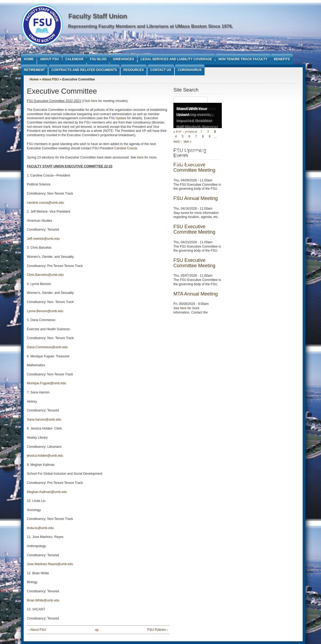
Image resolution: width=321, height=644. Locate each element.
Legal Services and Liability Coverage (176, 59)
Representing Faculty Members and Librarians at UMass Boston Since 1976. (151, 26)
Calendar (74, 59)
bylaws (122, 118)
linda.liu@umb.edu (40, 528)
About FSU (49, 59)
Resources (134, 70)
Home (29, 59)
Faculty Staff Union (98, 16)
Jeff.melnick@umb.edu (43, 239)
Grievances (123, 59)
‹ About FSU (37, 630)
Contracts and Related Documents (84, 70)
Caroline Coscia (126, 148)
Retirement (34, 70)
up (97, 630)
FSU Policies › (158, 630)
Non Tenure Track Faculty (243, 59)
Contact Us (161, 70)
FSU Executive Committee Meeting (194, 229)
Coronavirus (190, 70)
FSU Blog (98, 59)
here (94, 101)
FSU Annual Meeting (196, 198)
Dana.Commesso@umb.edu (47, 347)
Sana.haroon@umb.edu (44, 420)
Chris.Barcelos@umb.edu (45, 275)
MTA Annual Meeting (196, 294)
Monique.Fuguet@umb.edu (47, 383)
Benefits (282, 59)
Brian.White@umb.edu (43, 600)
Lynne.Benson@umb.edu (45, 311)
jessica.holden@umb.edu (45, 456)
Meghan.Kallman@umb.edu (47, 492)
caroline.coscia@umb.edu (45, 203)
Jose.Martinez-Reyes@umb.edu (50, 564)
